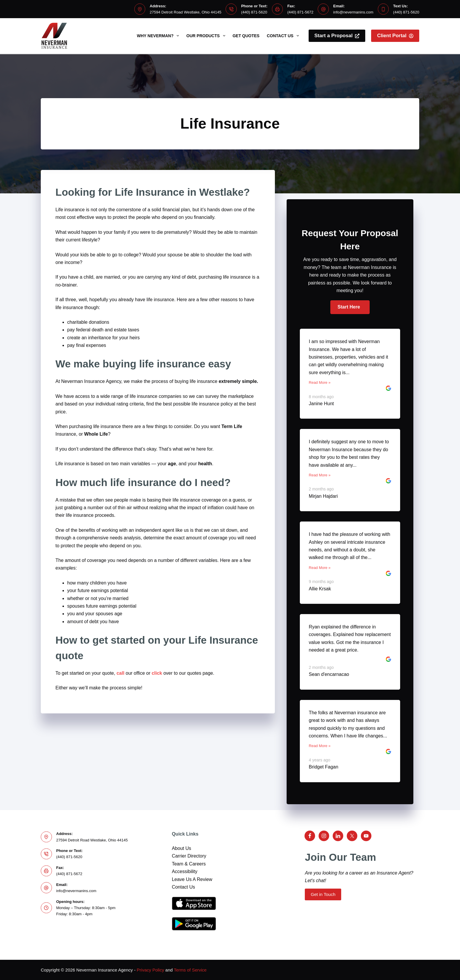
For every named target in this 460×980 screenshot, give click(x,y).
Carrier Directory (189, 856)
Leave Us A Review (192, 879)
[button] (350, 307)
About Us (182, 848)
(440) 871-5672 (300, 12)
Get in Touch (323, 894)
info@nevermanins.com (353, 12)
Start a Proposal (337, 36)
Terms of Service (190, 970)
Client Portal (395, 36)
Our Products (207, 36)
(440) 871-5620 (254, 12)
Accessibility (185, 871)
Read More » (320, 382)
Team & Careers (189, 864)
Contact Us (284, 36)
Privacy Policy (150, 970)
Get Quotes (246, 36)
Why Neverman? (159, 36)
